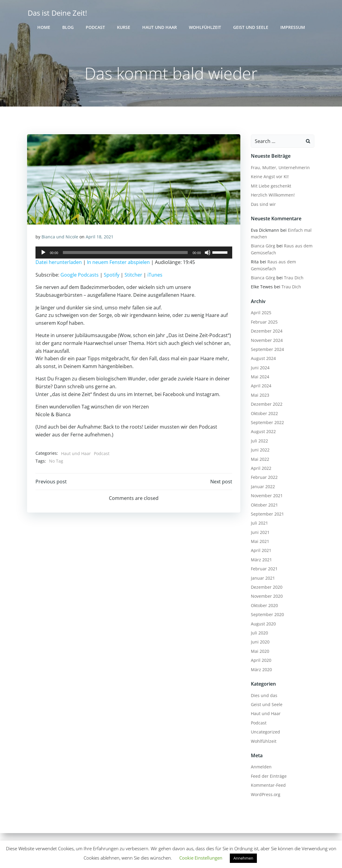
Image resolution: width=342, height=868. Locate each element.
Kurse (124, 27)
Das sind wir (262, 205)
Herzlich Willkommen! (272, 195)
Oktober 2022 (263, 414)
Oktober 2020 (263, 606)
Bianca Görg (262, 246)
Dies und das (263, 696)
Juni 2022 (259, 450)
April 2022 (260, 469)
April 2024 (260, 386)
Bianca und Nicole (60, 238)
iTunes (155, 276)
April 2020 (260, 661)
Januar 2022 (262, 487)
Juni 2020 (259, 642)
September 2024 (267, 350)
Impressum (293, 27)
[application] (134, 254)
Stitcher (134, 276)
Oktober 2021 (263, 505)
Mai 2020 (259, 651)
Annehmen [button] (243, 858)
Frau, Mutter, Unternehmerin (279, 168)
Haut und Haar (160, 27)
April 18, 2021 (100, 238)
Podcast (95, 27)
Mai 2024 (259, 377)
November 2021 (266, 496)
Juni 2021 (259, 533)
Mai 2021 (259, 542)
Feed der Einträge (268, 776)
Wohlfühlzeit (205, 27)
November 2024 (266, 341)
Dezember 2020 (266, 588)
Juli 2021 (259, 524)
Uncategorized (265, 732)
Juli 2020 (259, 633)
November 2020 (266, 597)
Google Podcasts (80, 276)
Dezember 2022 (266, 405)
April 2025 (260, 313)
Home (44, 27)
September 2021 (267, 514)
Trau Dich (293, 278)
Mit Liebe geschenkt (270, 186)
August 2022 (262, 432)
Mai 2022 (259, 459)
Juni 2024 (259, 368)
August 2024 (262, 359)
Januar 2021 (262, 578)
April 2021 (260, 551)
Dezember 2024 (266, 332)
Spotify (112, 276)
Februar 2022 (263, 478)
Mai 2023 (259, 395)
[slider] (125, 254)
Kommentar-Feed (267, 786)
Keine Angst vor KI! (269, 177)
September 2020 (267, 615)
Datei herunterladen (59, 264)
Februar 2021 (263, 569)
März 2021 (260, 560)
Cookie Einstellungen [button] (201, 858)
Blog (68, 27)
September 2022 (267, 423)
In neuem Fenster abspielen (119, 264)
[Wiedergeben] (44, 254)
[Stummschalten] (207, 254)
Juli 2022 (259, 441)
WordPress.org (265, 795)
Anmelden (260, 767)
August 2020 (262, 624)
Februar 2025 (263, 322)
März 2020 (260, 670)
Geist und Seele (251, 27)
